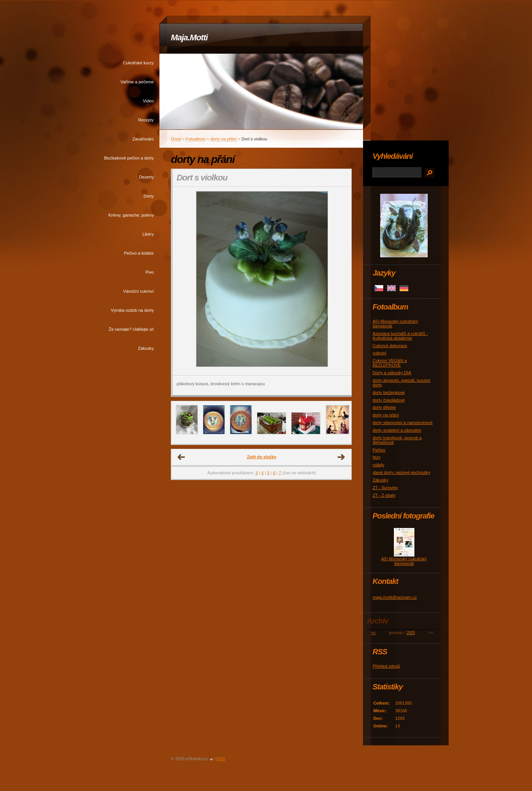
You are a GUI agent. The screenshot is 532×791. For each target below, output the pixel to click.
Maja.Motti (189, 37)
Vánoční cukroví (139, 291)
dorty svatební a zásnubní (397, 430)
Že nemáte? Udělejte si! (131, 329)
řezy (377, 457)
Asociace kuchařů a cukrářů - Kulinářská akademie (400, 336)
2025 (411, 633)
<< (373, 633)
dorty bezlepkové (389, 392)
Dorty (149, 196)
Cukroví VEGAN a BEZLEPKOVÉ (390, 363)
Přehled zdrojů (386, 666)
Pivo (150, 272)
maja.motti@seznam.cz (395, 597)
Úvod (176, 139)
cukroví (379, 353)
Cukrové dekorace (390, 346)
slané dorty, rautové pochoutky (401, 472)
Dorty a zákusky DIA (392, 373)
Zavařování (143, 139)
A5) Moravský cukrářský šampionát (404, 561)
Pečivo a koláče (139, 253)
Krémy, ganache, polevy (131, 215)
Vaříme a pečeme (137, 82)
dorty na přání (224, 139)
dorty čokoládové (389, 400)
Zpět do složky (262, 457)
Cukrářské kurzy (138, 63)
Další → (341, 457)
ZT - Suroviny (385, 488)
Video (148, 101)
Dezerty (146, 177)
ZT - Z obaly (384, 495)
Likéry (148, 234)
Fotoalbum (196, 139)
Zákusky (146, 348)
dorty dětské (384, 407)
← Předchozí (182, 457)
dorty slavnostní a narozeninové (403, 423)
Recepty (146, 120)
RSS (221, 759)
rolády (378, 465)
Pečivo (379, 450)
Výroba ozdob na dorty (132, 310)
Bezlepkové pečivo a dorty (129, 158)
